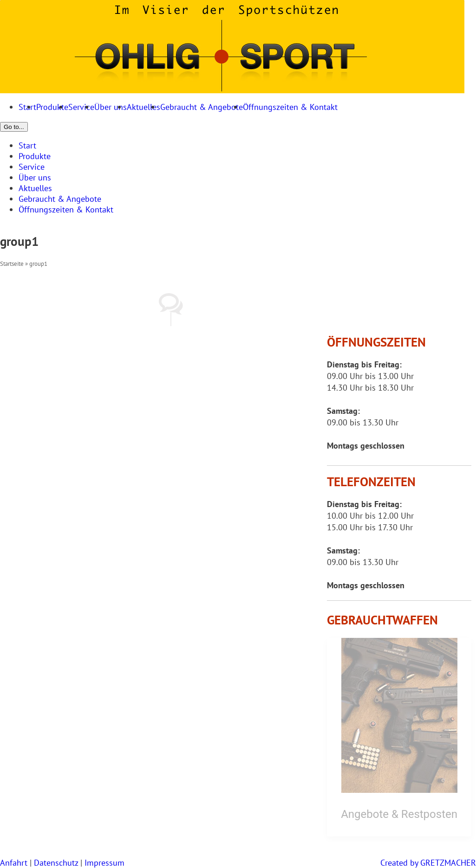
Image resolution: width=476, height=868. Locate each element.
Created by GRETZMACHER (428, 863)
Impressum (104, 863)
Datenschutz (56, 863)
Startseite (12, 264)
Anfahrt (14, 863)
